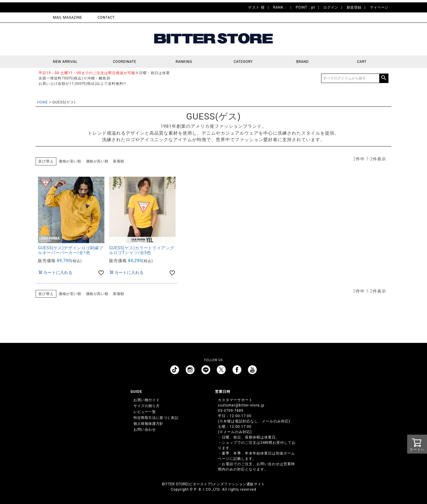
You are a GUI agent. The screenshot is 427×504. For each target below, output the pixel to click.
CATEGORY (243, 62)
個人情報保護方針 (148, 424)
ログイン (331, 7)
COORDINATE (125, 62)
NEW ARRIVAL (65, 62)
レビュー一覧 (145, 412)
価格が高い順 (97, 161)
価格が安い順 (70, 161)
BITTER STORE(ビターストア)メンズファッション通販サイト (213, 484)
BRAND (302, 62)
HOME (43, 102)
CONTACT (106, 17)
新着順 (119, 161)
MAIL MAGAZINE (67, 17)
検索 (384, 78)
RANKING (184, 62)
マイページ (379, 7)
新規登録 (354, 7)
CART (362, 62)
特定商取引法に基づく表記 (156, 418)
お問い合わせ (145, 430)
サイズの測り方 (146, 406)
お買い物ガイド (146, 400)
